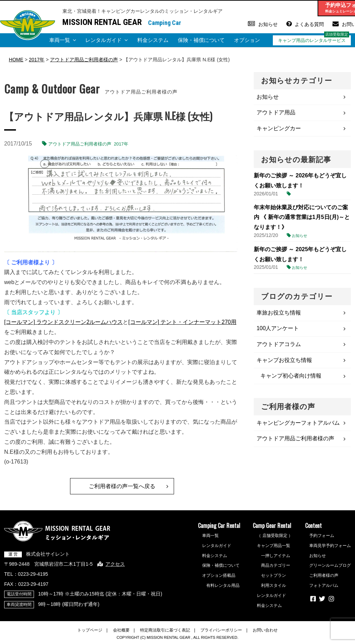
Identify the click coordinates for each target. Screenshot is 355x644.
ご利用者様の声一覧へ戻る (122, 486)
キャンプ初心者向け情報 (291, 376)
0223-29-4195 (33, 574)
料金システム (153, 40)
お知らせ (268, 24)
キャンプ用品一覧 (274, 546)
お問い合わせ (265, 630)
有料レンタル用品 (223, 585)
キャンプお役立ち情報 (284, 360)
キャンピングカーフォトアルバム (298, 424)
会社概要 (121, 630)
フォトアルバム (324, 585)
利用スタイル (274, 585)
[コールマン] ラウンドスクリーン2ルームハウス (63, 322)
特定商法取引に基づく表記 (165, 630)
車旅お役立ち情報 (279, 313)
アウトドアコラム (279, 345)
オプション (247, 40)
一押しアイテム (276, 556)
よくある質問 (309, 24)
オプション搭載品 (219, 576)
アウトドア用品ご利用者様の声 (80, 144)
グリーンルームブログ (330, 566)
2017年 (121, 144)
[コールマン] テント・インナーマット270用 (182, 322)
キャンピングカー (279, 128)
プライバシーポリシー (221, 630)
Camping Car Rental (219, 526)
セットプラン (274, 576)
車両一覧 (60, 40)
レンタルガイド (103, 40)
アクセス (115, 564)
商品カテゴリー (276, 566)
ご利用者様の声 (324, 576)
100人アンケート (278, 329)
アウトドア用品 (276, 112)
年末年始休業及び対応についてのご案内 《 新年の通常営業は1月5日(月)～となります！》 (302, 217)
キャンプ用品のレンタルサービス (312, 40)
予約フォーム (322, 536)
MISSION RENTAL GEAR (102, 22)
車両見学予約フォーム (330, 546)
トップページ (90, 630)
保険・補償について (201, 40)
